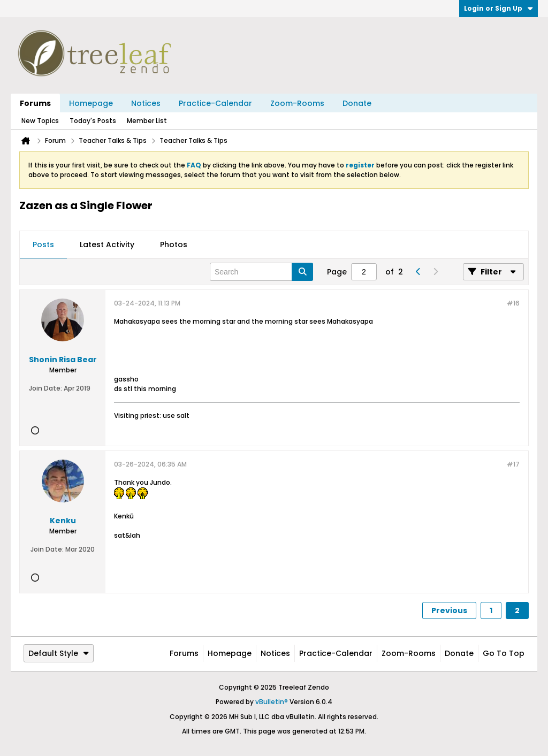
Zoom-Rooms (297, 103)
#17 (513, 464)
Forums (35, 103)
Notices (146, 103)
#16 (513, 303)
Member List (147, 121)
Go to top (504, 653)
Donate (357, 103)
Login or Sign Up (498, 8)
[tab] (43, 245)
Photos (174, 245)
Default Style (59, 653)
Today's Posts (93, 121)
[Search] (261, 272)
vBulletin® (272, 702)
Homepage (91, 103)
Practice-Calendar (215, 103)
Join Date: (45, 388)
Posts (43, 245)
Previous (449, 610)
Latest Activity (107, 245)
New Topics (40, 121)
